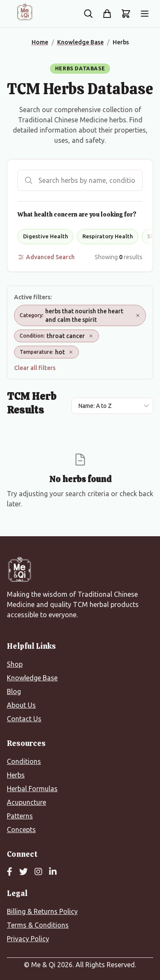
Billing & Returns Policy (42, 911)
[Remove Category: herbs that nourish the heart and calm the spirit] (138, 315)
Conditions (24, 761)
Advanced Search (46, 257)
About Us (21, 705)
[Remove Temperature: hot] (71, 352)
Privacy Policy (28, 939)
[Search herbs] (80, 180)
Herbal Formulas (32, 789)
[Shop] (107, 14)
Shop (15, 664)
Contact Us (24, 719)
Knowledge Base (32, 678)
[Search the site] (88, 14)
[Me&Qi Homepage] (25, 12)
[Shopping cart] (126, 14)
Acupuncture (26, 802)
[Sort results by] (112, 406)
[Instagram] (38, 872)
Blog (14, 691)
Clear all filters (35, 368)
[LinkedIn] (53, 872)
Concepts (21, 830)
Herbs (16, 775)
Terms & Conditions (38, 925)
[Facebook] (10, 872)
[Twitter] (23, 872)
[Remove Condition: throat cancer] (91, 336)
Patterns (20, 816)
